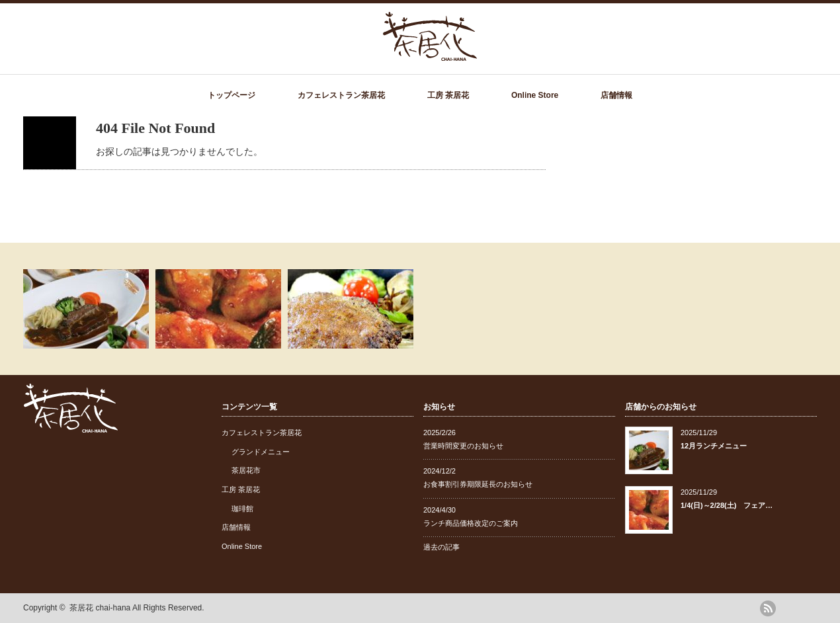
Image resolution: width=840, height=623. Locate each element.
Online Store (535, 95)
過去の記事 (441, 547)
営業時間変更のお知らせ (463, 446)
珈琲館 (242, 509)
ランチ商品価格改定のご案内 (471, 523)
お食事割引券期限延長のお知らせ (478, 484)
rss (768, 608)
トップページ (231, 95)
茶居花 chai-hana (100, 608)
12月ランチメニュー (714, 446)
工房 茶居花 (448, 95)
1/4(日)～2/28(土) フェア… (727, 505)
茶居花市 (246, 470)
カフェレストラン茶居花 (341, 95)
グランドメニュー (261, 452)
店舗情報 (616, 95)
